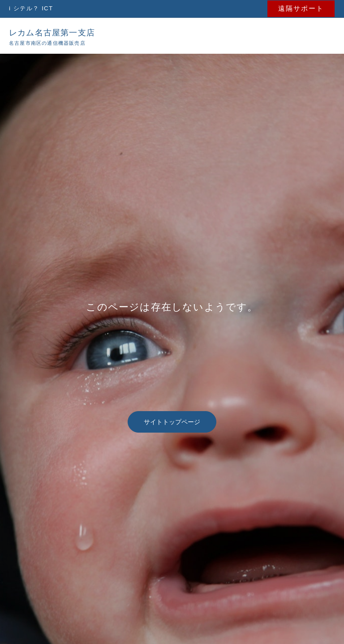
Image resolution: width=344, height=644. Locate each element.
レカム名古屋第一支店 (56, 31)
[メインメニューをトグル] (321, 35)
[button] (302, 8)
